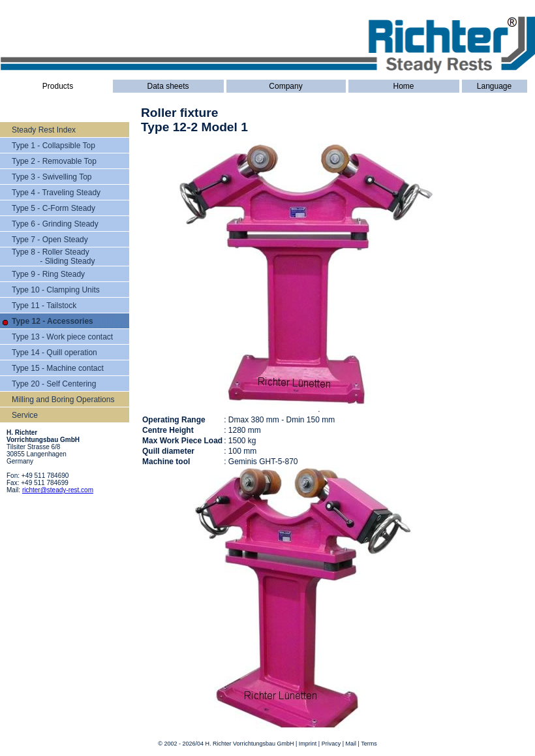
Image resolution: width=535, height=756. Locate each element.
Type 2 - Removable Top (54, 161)
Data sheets (168, 86)
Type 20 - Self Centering (54, 384)
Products (58, 86)
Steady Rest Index (44, 130)
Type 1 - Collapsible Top (53, 146)
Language (494, 86)
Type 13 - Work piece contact (62, 337)
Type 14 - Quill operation (54, 353)
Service (25, 415)
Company (285, 86)
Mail (351, 744)
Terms (369, 744)
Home (403, 86)
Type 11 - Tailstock (44, 306)
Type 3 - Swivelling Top (52, 177)
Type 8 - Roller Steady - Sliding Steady (53, 257)
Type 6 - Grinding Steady (55, 224)
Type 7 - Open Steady (50, 240)
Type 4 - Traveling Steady (56, 193)
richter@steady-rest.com (58, 490)
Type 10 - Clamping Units (56, 290)
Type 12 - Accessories (53, 321)
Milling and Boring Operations (63, 400)
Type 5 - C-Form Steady (53, 208)
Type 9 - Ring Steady (48, 274)
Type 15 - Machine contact (58, 368)
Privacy (331, 744)
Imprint (308, 744)
